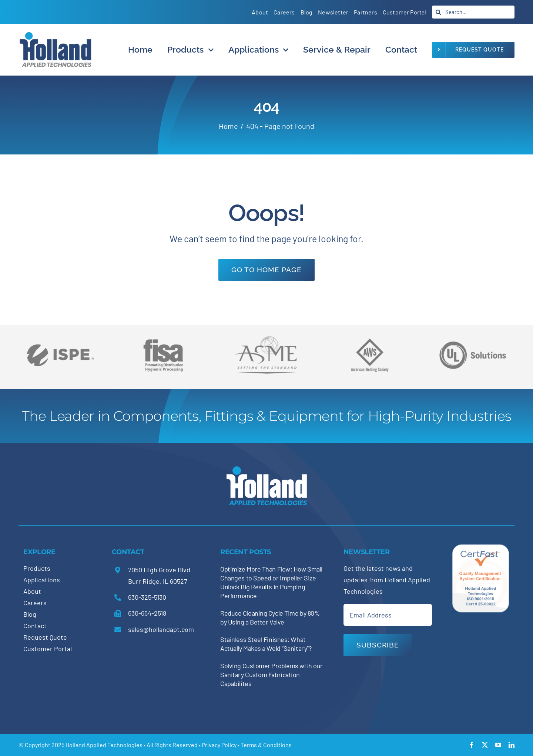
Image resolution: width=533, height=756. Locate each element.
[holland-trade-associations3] (370, 342)
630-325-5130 (147, 597)
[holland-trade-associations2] (266, 338)
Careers (35, 603)
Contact (35, 626)
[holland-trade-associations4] (163, 342)
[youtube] (498, 745)
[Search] (438, 12)
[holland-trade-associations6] (60, 336)
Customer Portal (48, 649)
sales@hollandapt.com (161, 629)
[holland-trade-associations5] (473, 336)
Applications (42, 580)
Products (37, 568)
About (32, 591)
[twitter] (485, 745)
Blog (30, 614)
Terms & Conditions (266, 745)
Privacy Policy (219, 745)
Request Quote (45, 637)
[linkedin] (512, 745)
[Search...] (473, 12)
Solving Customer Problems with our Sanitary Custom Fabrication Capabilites (271, 675)
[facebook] (472, 745)
